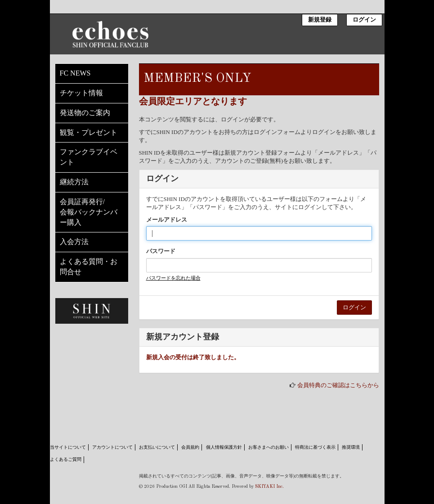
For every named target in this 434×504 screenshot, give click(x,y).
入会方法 (74, 242)
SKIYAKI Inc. (269, 486)
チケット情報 (81, 93)
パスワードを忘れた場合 (173, 278)
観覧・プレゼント (89, 132)
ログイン (364, 20)
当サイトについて (68, 447)
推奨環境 (351, 447)
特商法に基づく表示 (315, 447)
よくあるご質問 (66, 459)
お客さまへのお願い (268, 447)
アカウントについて (112, 447)
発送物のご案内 (85, 113)
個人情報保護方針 (224, 447)
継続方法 (74, 182)
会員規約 (190, 447)
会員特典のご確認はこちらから (338, 385)
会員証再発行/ (92, 213)
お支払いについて (157, 447)
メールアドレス (167, 220)
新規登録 (320, 20)
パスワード (161, 251)
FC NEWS (75, 73)
